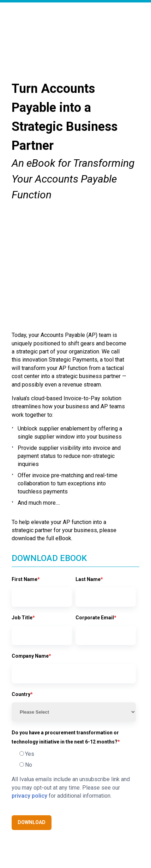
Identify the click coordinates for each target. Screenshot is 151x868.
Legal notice (117, 839)
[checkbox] (74, 665)
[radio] (74, 659)
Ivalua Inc (49, 839)
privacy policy (29, 701)
